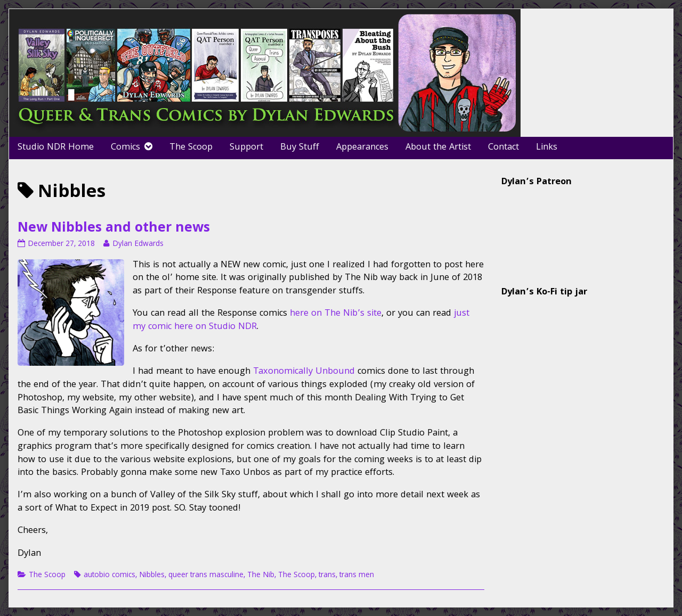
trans (327, 576)
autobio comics (109, 576)
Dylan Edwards (138, 244)
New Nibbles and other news (114, 229)
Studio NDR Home (56, 148)
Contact (504, 148)
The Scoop (191, 148)
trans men (357, 576)
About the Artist (438, 148)
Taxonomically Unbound (304, 372)
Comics (125, 148)
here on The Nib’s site (336, 314)
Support (246, 148)
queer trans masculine (206, 576)
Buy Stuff (300, 148)
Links (547, 148)
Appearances (362, 148)
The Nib (261, 576)
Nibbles (152, 576)
